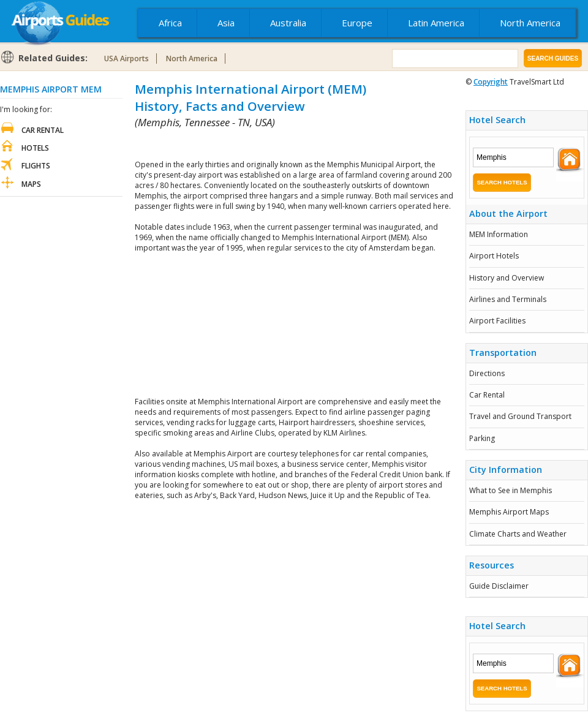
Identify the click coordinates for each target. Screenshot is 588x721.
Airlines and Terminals (508, 299)
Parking (482, 438)
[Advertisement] (294, 325)
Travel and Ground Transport (520, 416)
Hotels (35, 148)
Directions (487, 373)
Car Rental (487, 395)
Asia (226, 23)
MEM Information (499, 234)
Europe (357, 23)
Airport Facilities (497, 321)
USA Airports (126, 59)
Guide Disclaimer (499, 586)
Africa (170, 23)
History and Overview (507, 278)
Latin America (436, 23)
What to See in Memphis (511, 490)
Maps (31, 184)
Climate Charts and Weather (518, 534)
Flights (36, 166)
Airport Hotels (494, 256)
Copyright (491, 82)
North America (530, 23)
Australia (288, 23)
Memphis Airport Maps (509, 512)
